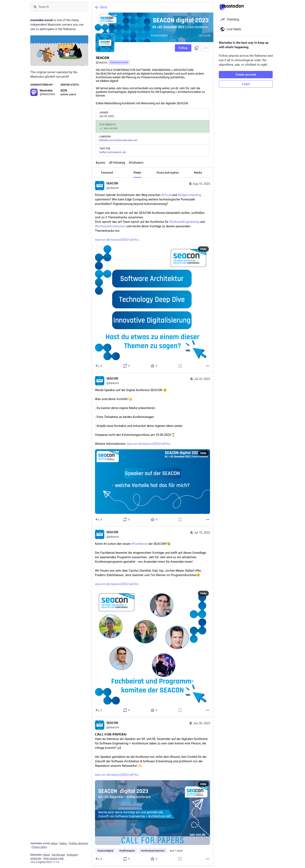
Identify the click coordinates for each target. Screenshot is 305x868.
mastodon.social (119, 62)
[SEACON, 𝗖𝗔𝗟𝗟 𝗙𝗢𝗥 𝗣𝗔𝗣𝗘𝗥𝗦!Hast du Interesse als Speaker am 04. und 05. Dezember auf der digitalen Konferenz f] (152, 791)
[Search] (59, 7)
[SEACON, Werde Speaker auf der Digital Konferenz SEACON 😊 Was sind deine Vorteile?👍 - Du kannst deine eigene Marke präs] (152, 450)
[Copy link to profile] (197, 48)
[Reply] (99, 366)
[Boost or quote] (127, 366)
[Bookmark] (180, 366)
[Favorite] (154, 366)
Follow (183, 48)
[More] (208, 366)
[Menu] (206, 48)
